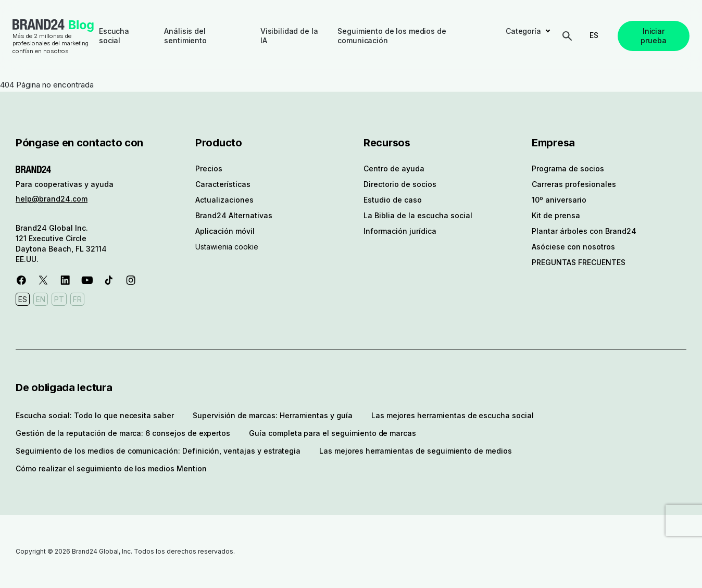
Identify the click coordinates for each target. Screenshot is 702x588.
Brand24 (39, 24)
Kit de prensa (556, 215)
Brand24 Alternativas (234, 215)
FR (77, 299)
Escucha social (114, 36)
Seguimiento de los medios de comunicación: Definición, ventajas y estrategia (158, 451)
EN (41, 299)
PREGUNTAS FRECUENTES (579, 262)
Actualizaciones (224, 200)
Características (223, 184)
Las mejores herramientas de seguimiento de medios (416, 451)
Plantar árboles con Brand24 (584, 231)
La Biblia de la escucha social (418, 215)
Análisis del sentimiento (185, 36)
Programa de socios (568, 168)
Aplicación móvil (225, 231)
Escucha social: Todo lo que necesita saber (95, 415)
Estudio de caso (393, 200)
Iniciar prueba (653, 36)
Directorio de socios (400, 184)
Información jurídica (400, 231)
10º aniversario (559, 200)
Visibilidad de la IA (289, 36)
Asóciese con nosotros (573, 247)
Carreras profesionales (574, 184)
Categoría (523, 31)
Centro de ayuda (394, 168)
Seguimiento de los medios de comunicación (392, 36)
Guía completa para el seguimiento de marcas (333, 433)
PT (59, 299)
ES (594, 35)
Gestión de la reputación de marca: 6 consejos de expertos (123, 433)
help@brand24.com (52, 199)
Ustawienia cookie (227, 247)
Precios (209, 168)
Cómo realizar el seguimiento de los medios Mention (111, 468)
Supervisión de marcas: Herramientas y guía (273, 415)
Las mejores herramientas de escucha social (453, 415)
